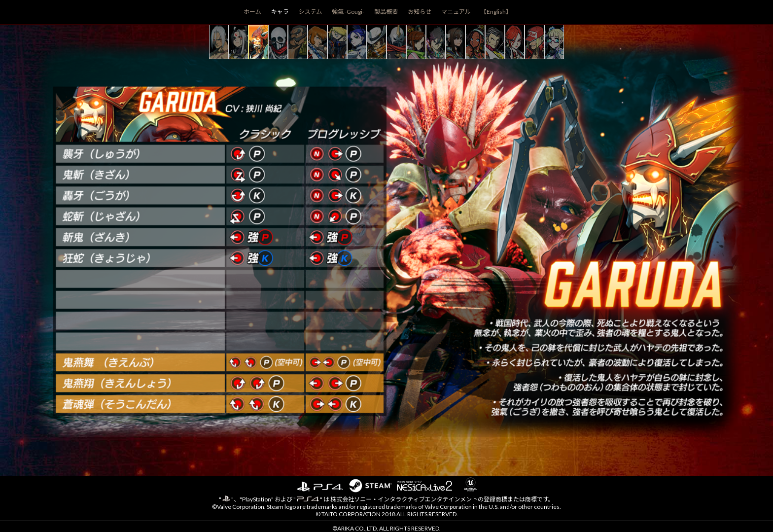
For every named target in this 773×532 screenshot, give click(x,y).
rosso (495, 42)
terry (534, 42)
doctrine (337, 42)
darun (298, 42)
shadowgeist (396, 42)
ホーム (252, 12)
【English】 (496, 12)
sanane (416, 42)
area (554, 42)
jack (377, 42)
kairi (219, 42)
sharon (515, 42)
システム (311, 12)
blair (357, 42)
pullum (475, 42)
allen (317, 42)
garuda (258, 42)
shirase (239, 42)
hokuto (456, 42)
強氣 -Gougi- (348, 12)
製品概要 (386, 12)
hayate (436, 42)
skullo (278, 42)
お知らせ (420, 12)
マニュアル (456, 12)
